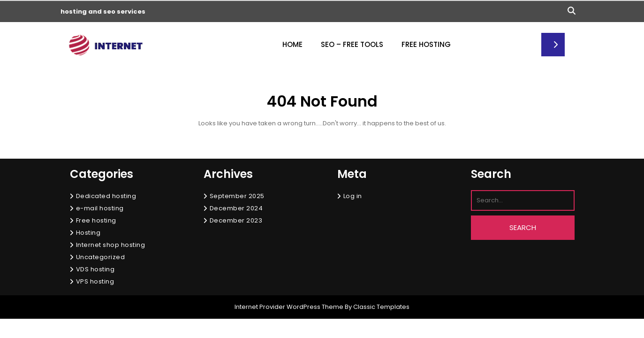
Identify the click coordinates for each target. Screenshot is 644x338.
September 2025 (237, 196)
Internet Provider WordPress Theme (289, 307)
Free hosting (96, 220)
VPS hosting (95, 281)
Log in (353, 196)
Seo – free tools (352, 44)
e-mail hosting (100, 208)
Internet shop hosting (111, 245)
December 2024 (236, 208)
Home (292, 44)
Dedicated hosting (106, 196)
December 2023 (236, 220)
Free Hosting (426, 44)
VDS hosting (95, 269)
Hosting (88, 233)
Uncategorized (101, 257)
